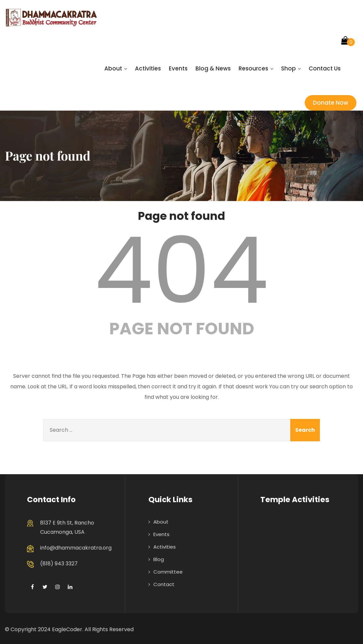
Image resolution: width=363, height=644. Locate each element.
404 (182, 270)
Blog (159, 559)
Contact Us (325, 68)
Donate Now (331, 103)
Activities (148, 68)
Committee (168, 572)
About (116, 68)
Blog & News (213, 68)
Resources (256, 68)
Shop (291, 68)
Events (178, 68)
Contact (164, 584)
